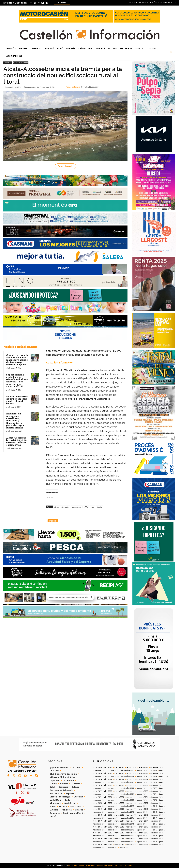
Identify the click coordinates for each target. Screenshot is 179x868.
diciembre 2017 (157, 815)
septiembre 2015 (128, 830)
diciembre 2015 (157, 827)
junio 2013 (163, 842)
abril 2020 (108, 803)
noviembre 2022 (99, 788)
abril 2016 (108, 827)
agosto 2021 (142, 794)
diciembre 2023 (157, 779)
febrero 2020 (131, 803)
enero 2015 (143, 833)
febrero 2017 (131, 821)
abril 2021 (108, 797)
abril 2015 (108, 833)
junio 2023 (163, 782)
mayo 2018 (97, 815)
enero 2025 (143, 773)
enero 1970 (113, 848)
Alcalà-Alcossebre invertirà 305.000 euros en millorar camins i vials (16, 441)
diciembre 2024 (157, 773)
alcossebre (65, 507)
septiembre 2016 (128, 824)
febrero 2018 (131, 815)
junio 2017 (163, 818)
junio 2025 (163, 770)
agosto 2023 (142, 782)
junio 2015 (163, 830)
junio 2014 (163, 836)
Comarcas (8, 63)
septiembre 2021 (128, 794)
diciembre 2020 (157, 797)
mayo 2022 (97, 791)
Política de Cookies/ (105, 865)
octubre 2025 (113, 770)
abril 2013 (108, 845)
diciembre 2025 (157, 767)
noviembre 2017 (99, 818)
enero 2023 (143, 785)
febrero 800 (124, 848)
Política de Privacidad (87, 865)
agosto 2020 (142, 800)
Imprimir (53, 521)
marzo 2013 (119, 845)
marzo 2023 (119, 785)
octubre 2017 (113, 818)
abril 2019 (108, 809)
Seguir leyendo (65, 166)
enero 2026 (143, 767)
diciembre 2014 (157, 833)
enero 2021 (143, 797)
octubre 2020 (113, 800)
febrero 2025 (131, 773)
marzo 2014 (119, 839)
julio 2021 (153, 794)
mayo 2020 (97, 803)
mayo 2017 (97, 821)
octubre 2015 (113, 830)
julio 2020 (153, 800)
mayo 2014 (97, 839)
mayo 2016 (97, 827)
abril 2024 (108, 779)
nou (92, 507)
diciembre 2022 (157, 785)
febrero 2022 (131, 791)
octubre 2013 (113, 842)
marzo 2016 (119, 827)
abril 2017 (108, 821)
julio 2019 (153, 806)
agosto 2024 (142, 776)
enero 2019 (143, 809)
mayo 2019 (97, 809)
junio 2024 (163, 776)
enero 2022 (143, 791)
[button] (171, 52)
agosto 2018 (142, 812)
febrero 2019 (131, 809)
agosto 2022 (142, 788)
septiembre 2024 (128, 776)
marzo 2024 (119, 779)
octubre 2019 (113, 806)
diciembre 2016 (157, 821)
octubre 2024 (113, 776)
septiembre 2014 (128, 836)
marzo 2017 (119, 821)
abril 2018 (108, 815)
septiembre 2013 (128, 842)
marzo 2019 (119, 809)
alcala (56, 507)
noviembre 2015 (99, 830)
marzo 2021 (119, 797)
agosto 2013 (142, 842)
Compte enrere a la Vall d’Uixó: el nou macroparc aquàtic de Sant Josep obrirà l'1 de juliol (17, 360)
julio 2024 (153, 776)
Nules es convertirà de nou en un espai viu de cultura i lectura (17, 400)
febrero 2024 (131, 779)
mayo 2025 (97, 773)
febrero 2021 (131, 797)
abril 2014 (108, 839)
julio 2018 (153, 812)
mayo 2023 (97, 785)
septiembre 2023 (128, 782)
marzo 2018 (119, 815)
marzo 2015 (119, 833)
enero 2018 (143, 815)
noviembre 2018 (99, 812)
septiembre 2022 (128, 788)
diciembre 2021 (157, 791)
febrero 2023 (131, 785)
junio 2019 (163, 806)
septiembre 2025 (128, 770)
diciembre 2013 (157, 839)
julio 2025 (153, 770)
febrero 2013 (131, 845)
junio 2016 (163, 824)
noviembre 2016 (99, 824)
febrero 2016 (131, 827)
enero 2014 (143, 839)
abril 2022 (108, 791)
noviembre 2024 (99, 776)
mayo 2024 (97, 779)
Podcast (62, 3)
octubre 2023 (113, 782)
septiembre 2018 (128, 812)
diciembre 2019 (157, 803)
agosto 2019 (142, 806)
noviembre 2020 (99, 800)
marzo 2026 (119, 767)
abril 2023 (108, 785)
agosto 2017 (142, 818)
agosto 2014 (142, 836)
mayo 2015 (97, 833)
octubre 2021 (113, 794)
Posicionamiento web (123, 865)
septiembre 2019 (128, 806)
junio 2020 (163, 800)
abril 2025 (108, 773)
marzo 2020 (119, 803)
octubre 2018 (113, 812)
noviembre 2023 (99, 782)
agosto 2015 (142, 830)
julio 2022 (153, 788)
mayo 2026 (97, 767)
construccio (76, 507)
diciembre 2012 (157, 845)
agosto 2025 (142, 770)
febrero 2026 (131, 767)
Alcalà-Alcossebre (21, 63)
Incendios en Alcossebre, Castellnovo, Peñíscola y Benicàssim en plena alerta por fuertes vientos (15, 421)
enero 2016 (143, 827)
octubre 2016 (113, 824)
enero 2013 (143, 845)
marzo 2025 (119, 773)
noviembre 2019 (99, 806)
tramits (99, 507)
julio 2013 (153, 842)
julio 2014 (153, 836)
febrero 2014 (131, 839)
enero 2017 (143, 821)
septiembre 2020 (128, 800)
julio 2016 (153, 824)
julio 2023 (153, 782)
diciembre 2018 (157, 809)
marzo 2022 (119, 791)
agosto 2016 (142, 824)
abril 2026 (108, 767)
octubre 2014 (113, 836)
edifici (86, 507)
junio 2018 (163, 812)
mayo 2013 (97, 845)
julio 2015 (153, 830)
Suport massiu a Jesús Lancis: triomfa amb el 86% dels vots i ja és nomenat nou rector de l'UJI (17, 381)
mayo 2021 (97, 797)
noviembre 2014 (99, 836)
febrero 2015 (131, 833)
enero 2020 (143, 803)
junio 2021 (163, 794)
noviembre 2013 (99, 842)
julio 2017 (153, 818)
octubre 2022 (113, 788)
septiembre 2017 (128, 818)
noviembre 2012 (99, 848)
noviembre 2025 (99, 770)
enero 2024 (143, 779)
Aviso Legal (73, 865)
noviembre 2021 (99, 794)
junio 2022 (163, 788)
